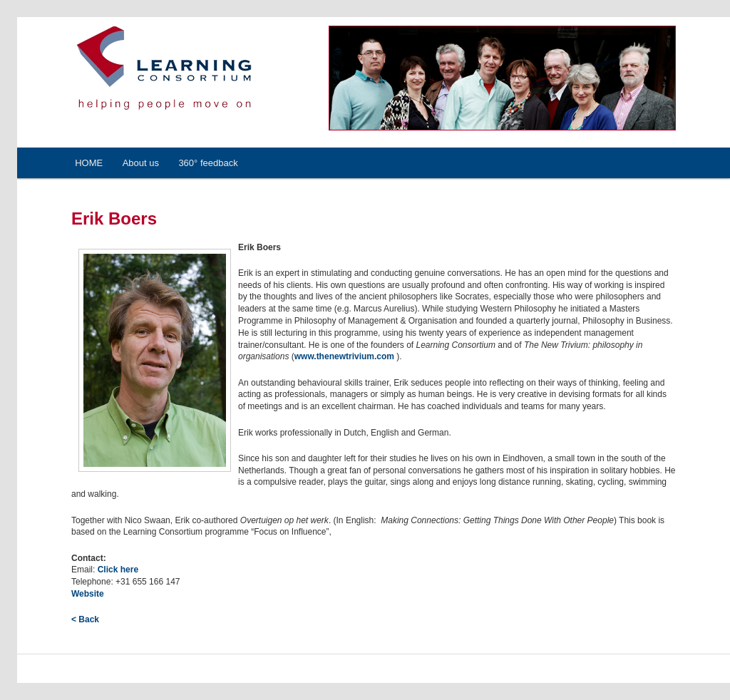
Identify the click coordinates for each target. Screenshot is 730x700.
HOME (89, 163)
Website (88, 594)
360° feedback (208, 163)
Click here (118, 570)
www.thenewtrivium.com (346, 356)
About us (141, 163)
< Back (85, 619)
